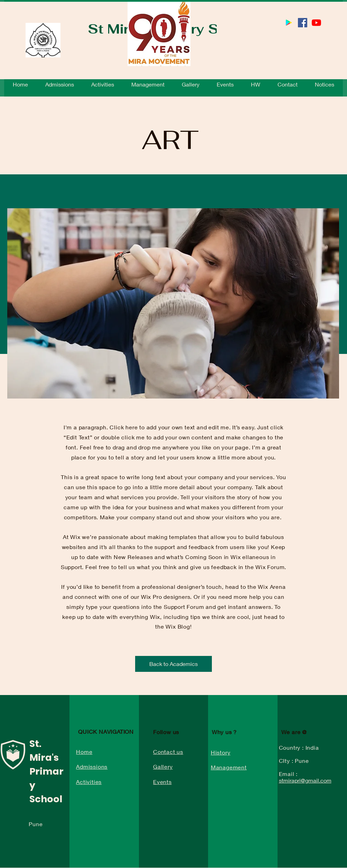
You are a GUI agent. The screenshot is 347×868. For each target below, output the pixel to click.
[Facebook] (303, 23)
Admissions (92, 766)
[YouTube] (316, 23)
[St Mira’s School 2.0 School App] (289, 23)
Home (84, 752)
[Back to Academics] (173, 664)
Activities (89, 782)
